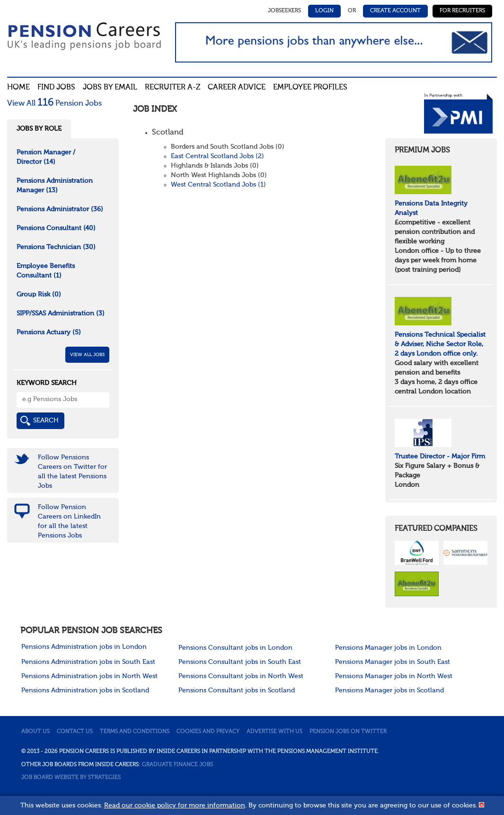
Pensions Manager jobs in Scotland (389, 690)
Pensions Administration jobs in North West (89, 676)
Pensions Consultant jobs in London (235, 648)
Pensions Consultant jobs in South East (240, 662)
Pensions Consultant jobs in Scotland (237, 690)
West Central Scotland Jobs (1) (218, 185)
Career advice (237, 88)
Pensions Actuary (49, 332)
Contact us (75, 732)
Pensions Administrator (60, 209)
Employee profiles (310, 88)
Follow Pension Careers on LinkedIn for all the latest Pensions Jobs (69, 521)
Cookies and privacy (208, 732)
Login (324, 11)
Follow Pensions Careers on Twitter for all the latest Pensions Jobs (72, 472)
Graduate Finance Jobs (177, 765)
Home (18, 88)
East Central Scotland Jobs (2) (217, 156)
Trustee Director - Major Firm (440, 457)
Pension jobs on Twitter (348, 732)
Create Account (395, 11)
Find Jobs (56, 88)
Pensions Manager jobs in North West (394, 676)
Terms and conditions (135, 732)
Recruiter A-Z (172, 88)
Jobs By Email (110, 88)
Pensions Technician (56, 247)
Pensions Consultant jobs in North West (241, 676)
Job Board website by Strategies (71, 778)
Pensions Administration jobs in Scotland (85, 690)
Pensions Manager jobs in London (388, 648)
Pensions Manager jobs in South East (393, 662)
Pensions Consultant (56, 228)
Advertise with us (274, 732)
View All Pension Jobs (54, 104)
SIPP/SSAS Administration (61, 313)
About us (35, 732)
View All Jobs (87, 355)
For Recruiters (462, 11)
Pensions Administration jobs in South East (88, 662)
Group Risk (39, 295)
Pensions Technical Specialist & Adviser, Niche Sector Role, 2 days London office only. (440, 344)
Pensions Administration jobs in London (84, 647)
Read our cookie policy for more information (175, 806)
